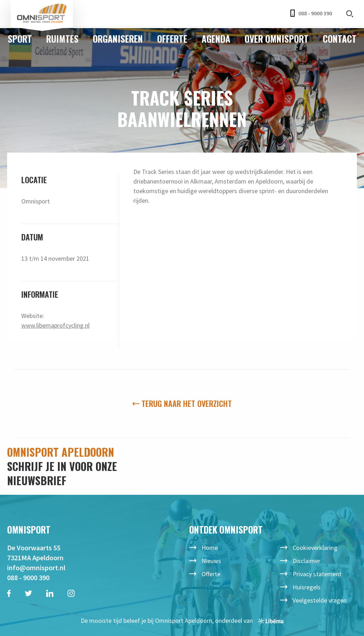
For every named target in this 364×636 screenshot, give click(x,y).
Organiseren (118, 39)
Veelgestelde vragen (320, 600)
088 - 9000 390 (311, 13)
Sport (20, 39)
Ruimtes (62, 39)
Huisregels (307, 587)
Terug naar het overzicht (182, 403)
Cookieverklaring (315, 548)
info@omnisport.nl (36, 568)
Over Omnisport (277, 39)
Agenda (216, 39)
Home (210, 548)
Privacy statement (317, 574)
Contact (340, 39)
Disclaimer (306, 561)
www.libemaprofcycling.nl (55, 325)
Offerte (172, 39)
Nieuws (211, 561)
